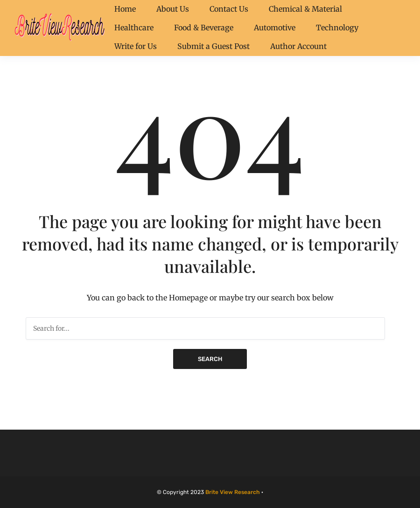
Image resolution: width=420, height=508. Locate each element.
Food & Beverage (204, 28)
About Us (173, 9)
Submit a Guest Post (213, 46)
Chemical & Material (305, 9)
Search (210, 359)
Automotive (275, 28)
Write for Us (136, 46)
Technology (337, 28)
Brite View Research (233, 492)
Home (125, 9)
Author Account (298, 46)
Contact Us (229, 9)
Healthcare (134, 28)
